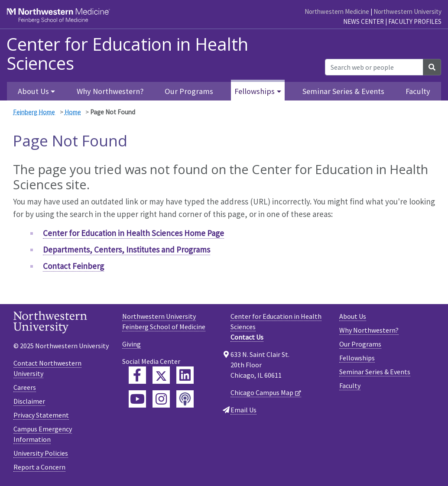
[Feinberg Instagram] (161, 399)
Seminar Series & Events (343, 91)
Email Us (243, 410)
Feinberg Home (34, 112)
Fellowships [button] (255, 91)
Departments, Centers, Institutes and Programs (127, 249)
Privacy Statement (41, 415)
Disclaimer (29, 401)
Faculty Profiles (415, 21)
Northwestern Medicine (337, 11)
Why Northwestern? (110, 91)
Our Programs (189, 91)
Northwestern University (407, 11)
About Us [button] (33, 91)
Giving (131, 344)
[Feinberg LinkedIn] (185, 375)
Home (73, 112)
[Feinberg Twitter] (161, 375)
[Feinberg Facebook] (137, 375)
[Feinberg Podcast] (185, 399)
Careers (25, 387)
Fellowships (357, 358)
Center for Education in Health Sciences (127, 54)
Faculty (418, 91)
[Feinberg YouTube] (137, 399)
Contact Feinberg (73, 266)
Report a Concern (39, 467)
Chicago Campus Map (262, 392)
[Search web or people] (374, 67)
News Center (364, 21)
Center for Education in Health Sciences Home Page (133, 233)
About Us (353, 316)
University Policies (41, 453)
